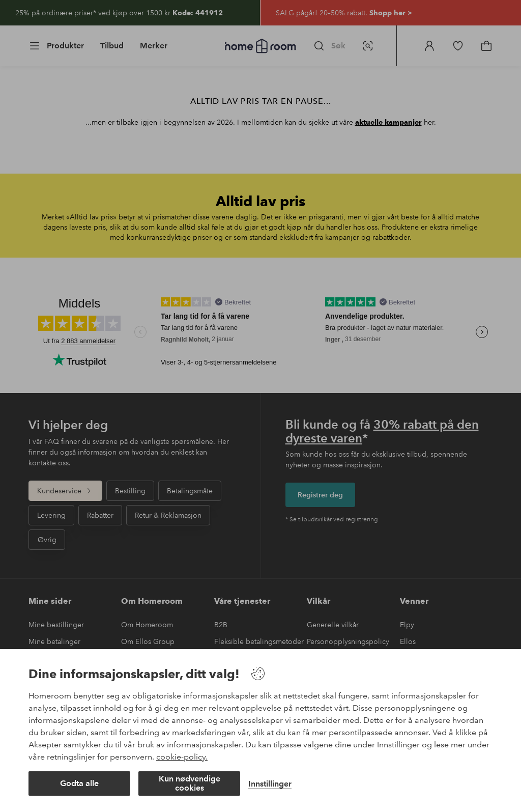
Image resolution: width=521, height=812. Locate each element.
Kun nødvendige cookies (190, 783)
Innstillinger (270, 784)
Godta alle (79, 783)
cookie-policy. (182, 757)
